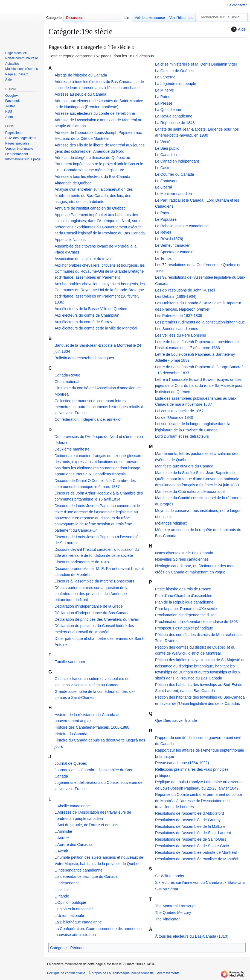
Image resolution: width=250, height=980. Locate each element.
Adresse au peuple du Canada (80, 94)
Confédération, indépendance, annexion (88, 419)
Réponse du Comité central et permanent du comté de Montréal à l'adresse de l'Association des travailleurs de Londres (199, 801)
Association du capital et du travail (83, 259)
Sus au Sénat (167, 889)
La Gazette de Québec (174, 71)
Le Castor (163, 168)
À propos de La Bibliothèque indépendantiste (121, 973)
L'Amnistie (63, 831)
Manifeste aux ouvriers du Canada (184, 466)
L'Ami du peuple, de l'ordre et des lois (86, 825)
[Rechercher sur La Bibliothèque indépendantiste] (223, 17)
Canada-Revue (67, 375)
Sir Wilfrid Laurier (170, 876)
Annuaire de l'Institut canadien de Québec (90, 208)
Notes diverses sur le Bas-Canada (184, 553)
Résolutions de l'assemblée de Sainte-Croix (192, 846)
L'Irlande (62, 896)
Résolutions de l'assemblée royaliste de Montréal (197, 859)
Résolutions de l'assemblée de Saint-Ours (191, 839)
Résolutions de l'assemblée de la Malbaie (190, 826)
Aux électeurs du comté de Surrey (83, 322)
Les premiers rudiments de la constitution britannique (200, 322)
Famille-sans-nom (70, 662)
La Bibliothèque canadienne (78, 922)
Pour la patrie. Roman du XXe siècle (186, 609)
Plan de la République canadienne (184, 602)
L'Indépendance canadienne (79, 870)
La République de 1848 (175, 123)
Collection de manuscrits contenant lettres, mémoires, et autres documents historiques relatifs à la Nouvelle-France (99, 407)
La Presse (164, 103)
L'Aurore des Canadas (73, 844)
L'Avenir (61, 851)
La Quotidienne (168, 110)
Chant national (67, 382)
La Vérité (163, 142)
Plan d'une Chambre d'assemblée (184, 596)
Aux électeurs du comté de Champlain (87, 315)
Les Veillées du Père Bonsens (181, 335)
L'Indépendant (66, 883)
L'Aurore (62, 838)
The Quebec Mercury (173, 913)
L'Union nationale (69, 916)
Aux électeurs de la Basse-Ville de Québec (91, 309)
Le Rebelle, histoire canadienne (182, 226)
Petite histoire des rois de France (183, 589)
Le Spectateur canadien (175, 252)
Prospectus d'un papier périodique (184, 628)
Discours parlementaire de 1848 (82, 562)
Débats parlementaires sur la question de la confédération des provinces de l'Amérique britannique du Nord (91, 594)
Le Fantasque (167, 181)
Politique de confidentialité (66, 973)
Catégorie (58, 948)
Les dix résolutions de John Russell (185, 290)
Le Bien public (167, 148)
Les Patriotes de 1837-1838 (179, 316)
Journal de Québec (71, 763)
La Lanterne (165, 77)
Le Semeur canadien (173, 245)
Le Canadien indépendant (177, 161)
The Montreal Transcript (175, 906)
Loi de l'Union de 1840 (174, 417)
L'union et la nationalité (74, 909)
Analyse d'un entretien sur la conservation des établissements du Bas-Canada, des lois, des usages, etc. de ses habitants (94, 195)
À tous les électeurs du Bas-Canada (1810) (192, 936)
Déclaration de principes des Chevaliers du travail (96, 619)
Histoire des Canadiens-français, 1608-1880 (92, 727)
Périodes (78, 948)
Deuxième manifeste (72, 449)
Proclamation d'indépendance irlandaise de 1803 (196, 622)
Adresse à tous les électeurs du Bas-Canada (92, 176)
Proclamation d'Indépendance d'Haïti (186, 615)
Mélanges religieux (171, 523)
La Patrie (163, 97)
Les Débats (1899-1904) (176, 296)
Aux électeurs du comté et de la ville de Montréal (96, 328)
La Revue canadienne (174, 116)
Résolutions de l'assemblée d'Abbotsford (190, 813)
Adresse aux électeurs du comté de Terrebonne (95, 113)
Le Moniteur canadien (174, 194)
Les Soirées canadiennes (177, 329)
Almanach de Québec (73, 183)
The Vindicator (167, 919)
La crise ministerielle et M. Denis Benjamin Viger (196, 64)
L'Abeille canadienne (72, 806)
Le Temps (163, 258)
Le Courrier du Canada (175, 174)
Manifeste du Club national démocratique (190, 492)
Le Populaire (166, 219)
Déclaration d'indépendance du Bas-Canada (92, 613)
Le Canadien (166, 155)
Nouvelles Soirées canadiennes (182, 559)
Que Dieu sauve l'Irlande (176, 720)
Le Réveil (163, 232)
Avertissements (168, 973)
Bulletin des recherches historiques (84, 358)
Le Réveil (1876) (169, 239)
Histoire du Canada (71, 734)
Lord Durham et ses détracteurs (182, 436)
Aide (238, 29)
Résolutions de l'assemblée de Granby (188, 820)
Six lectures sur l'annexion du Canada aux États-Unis (200, 882)
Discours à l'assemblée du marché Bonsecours (94, 581)
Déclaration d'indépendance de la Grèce (88, 606)
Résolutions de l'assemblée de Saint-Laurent (193, 833)
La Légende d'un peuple (176, 84)
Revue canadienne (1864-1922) (182, 763)
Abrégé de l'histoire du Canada (81, 75)
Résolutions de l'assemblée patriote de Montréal (196, 852)
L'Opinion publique (70, 902)
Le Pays (162, 213)
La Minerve (165, 90)
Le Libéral (164, 187)
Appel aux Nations (70, 240)
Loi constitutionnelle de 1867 (179, 411)
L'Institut (62, 890)
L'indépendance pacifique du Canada (86, 876)
